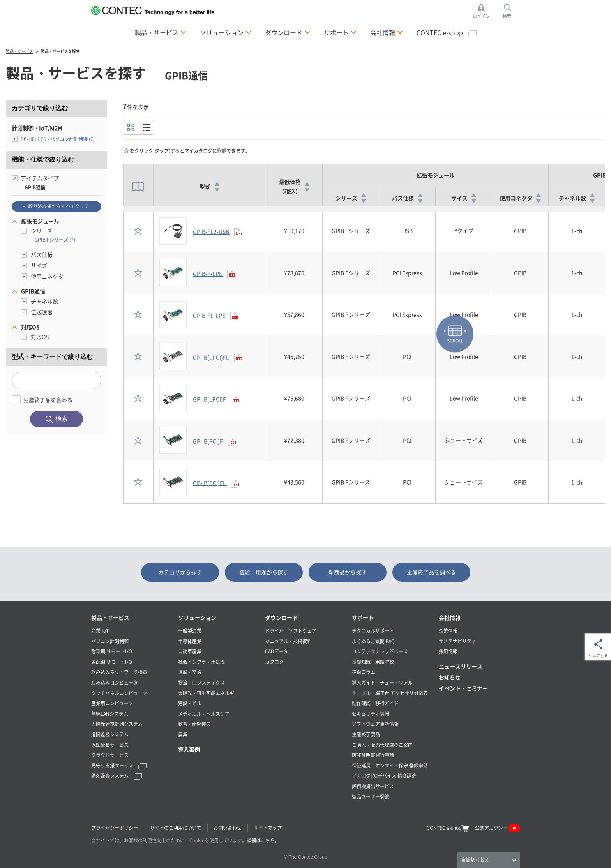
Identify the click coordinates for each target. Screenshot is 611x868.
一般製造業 (190, 631)
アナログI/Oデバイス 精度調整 (384, 775)
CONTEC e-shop (447, 32)
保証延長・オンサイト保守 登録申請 (390, 765)
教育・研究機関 (194, 724)
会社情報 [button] (387, 32)
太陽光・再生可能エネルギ (206, 693)
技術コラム (364, 672)
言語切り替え (475, 860)
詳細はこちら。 (263, 840)
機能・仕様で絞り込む (43, 160)
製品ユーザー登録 (371, 797)
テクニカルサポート (373, 631)
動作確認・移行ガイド (375, 703)
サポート (363, 617)
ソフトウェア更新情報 (375, 724)
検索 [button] (511, 11)
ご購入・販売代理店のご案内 (382, 745)
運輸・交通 (190, 672)
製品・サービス (110, 617)
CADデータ (276, 651)
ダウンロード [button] (288, 32)
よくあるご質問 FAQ (373, 641)
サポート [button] (340, 32)
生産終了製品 (366, 734)
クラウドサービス (110, 755)
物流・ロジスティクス (201, 682)
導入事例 (189, 749)
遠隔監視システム (110, 734)
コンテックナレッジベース (380, 651)
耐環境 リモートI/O (112, 651)
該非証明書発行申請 (373, 755)
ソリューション (197, 617)
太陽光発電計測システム (117, 724)
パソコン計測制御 (110, 641)
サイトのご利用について (176, 828)
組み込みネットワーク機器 (119, 672)
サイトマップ (268, 828)
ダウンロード (281, 617)
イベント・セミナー (463, 688)
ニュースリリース (461, 666)
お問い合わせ (228, 828)
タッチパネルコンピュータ (119, 693)
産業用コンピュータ (112, 703)
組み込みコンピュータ (115, 682)
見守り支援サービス (119, 765)
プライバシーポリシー (115, 828)
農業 (183, 734)
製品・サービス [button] (161, 32)
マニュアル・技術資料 (288, 641)
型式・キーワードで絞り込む (52, 357)
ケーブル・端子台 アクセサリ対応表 (390, 693)
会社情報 (450, 617)
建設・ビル (190, 703)
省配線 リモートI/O (112, 662)
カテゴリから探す (180, 572)
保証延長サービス (110, 745)
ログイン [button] (483, 11)
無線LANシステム (110, 714)
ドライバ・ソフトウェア (291, 631)
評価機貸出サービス (373, 786)
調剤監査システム (117, 775)
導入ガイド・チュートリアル (382, 682)
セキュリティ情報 (371, 714)
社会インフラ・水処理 (201, 662)
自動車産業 (190, 651)
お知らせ (450, 677)
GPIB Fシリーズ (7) (55, 239)
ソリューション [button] (226, 32)
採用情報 (448, 651)
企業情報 (448, 631)
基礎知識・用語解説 (373, 662)
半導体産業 (190, 641)
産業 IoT (100, 631)
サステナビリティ (457, 641)
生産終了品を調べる (431, 572)
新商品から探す (348, 572)
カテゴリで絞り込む (40, 108)
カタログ (274, 662)
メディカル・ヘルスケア (204, 714)
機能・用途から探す (264, 572)
